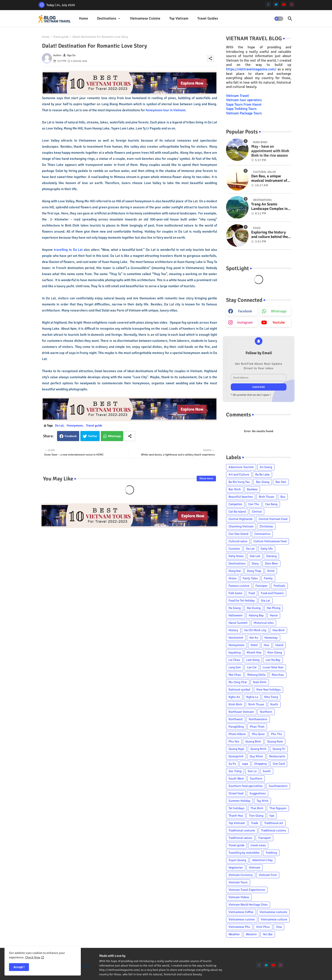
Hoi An (254, 638)
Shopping (260, 764)
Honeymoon (75, 426)
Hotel (254, 645)
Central (257, 512)
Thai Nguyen (278, 808)
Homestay (271, 638)
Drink (271, 571)
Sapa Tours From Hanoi (244, 104)
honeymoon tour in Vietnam (166, 110)
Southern (256, 779)
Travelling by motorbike (244, 853)
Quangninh (236, 756)
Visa (279, 927)
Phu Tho (276, 734)
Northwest (236, 719)
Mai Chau (235, 675)
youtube (279, 322)
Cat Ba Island (237, 512)
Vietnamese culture (274, 919)
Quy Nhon (256, 756)
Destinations (107, 18)
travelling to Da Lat (68, 250)
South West (236, 779)
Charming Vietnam (241, 526)
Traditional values (240, 838)
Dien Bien (271, 563)
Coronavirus (262, 534)
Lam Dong (253, 660)
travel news (258, 845)
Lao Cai (252, 667)
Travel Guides (208, 18)
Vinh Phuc (263, 927)
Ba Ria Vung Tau (239, 482)
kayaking (235, 652)
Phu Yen (234, 741)
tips (272, 816)
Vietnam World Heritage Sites (248, 905)
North (274, 704)
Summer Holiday (240, 801)
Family (268, 578)
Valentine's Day (262, 860)
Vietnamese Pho (239, 927)
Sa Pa (232, 764)
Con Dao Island (238, 534)
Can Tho (254, 504)
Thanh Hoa (236, 816)
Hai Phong (274, 608)
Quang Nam (275, 741)
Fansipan (262, 586)
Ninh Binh (235, 704)
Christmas (266, 526)
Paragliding (236, 727)
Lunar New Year (273, 667)
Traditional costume (242, 830)
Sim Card (279, 764)
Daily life (267, 549)
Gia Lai (265, 601)
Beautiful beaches (241, 497)
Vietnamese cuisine (145, 18)
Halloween (236, 615)
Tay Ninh (263, 801)
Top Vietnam (179, 18)
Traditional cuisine (274, 830)
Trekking (271, 853)
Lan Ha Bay (273, 660)
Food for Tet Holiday (242, 601)
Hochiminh (236, 638)
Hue (266, 645)
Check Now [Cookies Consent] (33, 957)
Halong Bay (256, 615)
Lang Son (235, 667)
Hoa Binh (279, 630)
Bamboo (252, 489)
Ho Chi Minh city (255, 630)
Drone (233, 578)
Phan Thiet (257, 727)
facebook (245, 311)
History (233, 630)
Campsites (235, 504)
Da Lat (59, 426)
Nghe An (234, 697)
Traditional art (274, 823)
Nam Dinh (260, 682)
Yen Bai (268, 934)
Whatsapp (114, 436)
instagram (245, 322)
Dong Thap (254, 571)
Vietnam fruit (268, 875)
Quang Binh (253, 741)
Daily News (236, 556)
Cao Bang (271, 504)
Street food (236, 793)
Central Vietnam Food (273, 519)
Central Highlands (241, 519)
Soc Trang (235, 771)
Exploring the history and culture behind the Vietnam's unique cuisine (269, 235)
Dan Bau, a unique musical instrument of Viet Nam (269, 179)
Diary (255, 563)
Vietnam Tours (238, 882)
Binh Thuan (267, 497)
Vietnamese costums (273, 912)
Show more (206, 478)
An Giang (266, 467)
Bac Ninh (235, 489)
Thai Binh (257, 808)
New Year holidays (268, 690)
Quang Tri (279, 749)
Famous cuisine (239, 586)
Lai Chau (234, 660)
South (267, 771)
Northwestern (258, 719)
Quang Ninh (258, 749)
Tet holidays (236, 808)
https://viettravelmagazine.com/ (251, 69)
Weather (234, 934)
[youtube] (284, 4)
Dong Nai (235, 571)
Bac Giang (263, 482)
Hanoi (274, 615)
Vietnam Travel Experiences (247, 890)
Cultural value (238, 541)
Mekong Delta (256, 675)
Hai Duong (254, 608)
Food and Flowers (272, 593)
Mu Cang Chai (238, 682)
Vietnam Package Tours (244, 113)
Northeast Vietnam (241, 712)
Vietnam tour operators (244, 100)
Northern (266, 712)
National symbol (239, 690)
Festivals (279, 586)
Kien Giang (275, 652)
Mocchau (278, 675)
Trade (255, 823)
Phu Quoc (258, 734)
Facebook (71, 436)
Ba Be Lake (262, 474)
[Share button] (130, 436)
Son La (252, 771)
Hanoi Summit (238, 623)
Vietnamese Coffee (241, 912)
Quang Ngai (236, 749)
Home (84, 18)
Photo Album (237, 734)
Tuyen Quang (237, 860)
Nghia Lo (252, 697)
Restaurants (277, 756)
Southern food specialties (246, 786)
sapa (245, 764)
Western (251, 934)
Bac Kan (281, 482)
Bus (283, 497)
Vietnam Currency (241, 875)
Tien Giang (256, 816)
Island (279, 645)
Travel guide (61, 37)
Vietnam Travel (237, 96)
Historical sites (264, 623)
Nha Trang (271, 697)
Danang (271, 556)
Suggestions (258, 793)
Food (252, 593)
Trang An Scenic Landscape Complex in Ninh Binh (269, 207)
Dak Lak (255, 556)
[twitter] (276, 4)
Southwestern (278, 786)
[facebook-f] (268, 4)
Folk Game (235, 593)
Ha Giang (235, 608)
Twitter (93, 436)
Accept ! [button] (19, 967)
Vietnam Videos (239, 897)
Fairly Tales (250, 578)
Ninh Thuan (256, 704)
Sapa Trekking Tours (241, 109)
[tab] (84, 19)
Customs (234, 549)
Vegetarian (236, 868)
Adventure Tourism (241, 467)
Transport (264, 838)
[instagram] (292, 4)
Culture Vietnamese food (270, 541)
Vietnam (255, 868)
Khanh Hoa (254, 652)
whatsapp (279, 311)
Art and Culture (239, 474)
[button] (279, 19)
